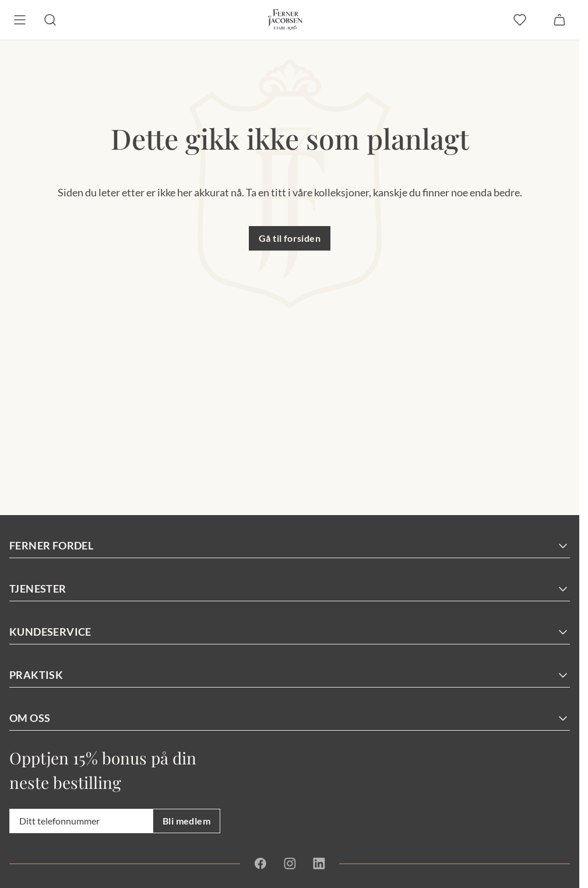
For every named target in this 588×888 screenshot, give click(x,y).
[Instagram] (290, 864)
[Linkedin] (319, 864)
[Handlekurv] (559, 20)
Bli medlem (186, 821)
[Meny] (20, 20)
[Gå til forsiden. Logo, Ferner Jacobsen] (285, 20)
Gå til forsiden (290, 238)
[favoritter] (520, 20)
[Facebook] (260, 864)
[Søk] (50, 20)
